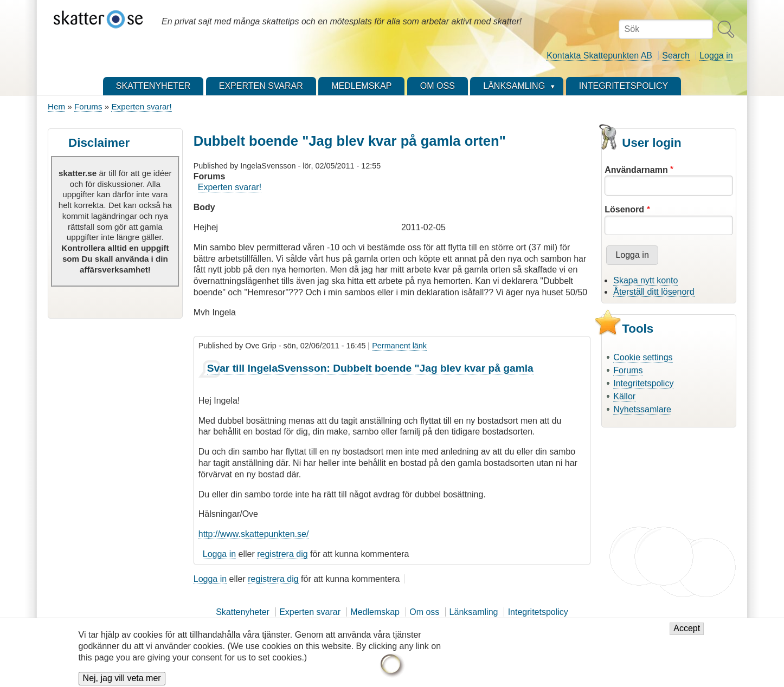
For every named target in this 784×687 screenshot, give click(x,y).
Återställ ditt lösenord (654, 292)
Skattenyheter (243, 612)
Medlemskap (375, 612)
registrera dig (282, 554)
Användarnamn (636, 170)
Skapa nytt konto (645, 280)
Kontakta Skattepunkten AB (599, 56)
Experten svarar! (141, 106)
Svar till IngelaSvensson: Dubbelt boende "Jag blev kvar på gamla (370, 368)
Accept (687, 634)
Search (676, 56)
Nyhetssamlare (642, 409)
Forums (88, 106)
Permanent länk (399, 346)
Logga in (716, 56)
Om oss (424, 612)
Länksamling (474, 612)
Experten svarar (310, 612)
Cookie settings (643, 357)
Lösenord (624, 209)
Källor (624, 396)
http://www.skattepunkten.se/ (254, 534)
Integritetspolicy (643, 383)
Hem (56, 106)
